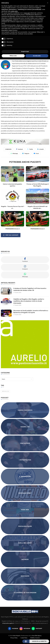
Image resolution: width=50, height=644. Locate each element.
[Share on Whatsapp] (14, 153)
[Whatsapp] (37, 629)
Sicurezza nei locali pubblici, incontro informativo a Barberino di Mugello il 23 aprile (31, 312)
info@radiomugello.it (8, 623)
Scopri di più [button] (25, 51)
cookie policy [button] (14, 11)
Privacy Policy (14, 638)
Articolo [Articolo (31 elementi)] (5, 391)
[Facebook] (13, 629)
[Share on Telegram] (26, 153)
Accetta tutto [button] (37, 56)
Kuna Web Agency (37, 636)
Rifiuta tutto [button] (13, 56)
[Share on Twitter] (30, 149)
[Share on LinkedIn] (41, 149)
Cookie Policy (24, 638)
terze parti (27, 13)
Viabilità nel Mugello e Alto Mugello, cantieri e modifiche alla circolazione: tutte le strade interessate (29, 301)
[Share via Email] (36, 153)
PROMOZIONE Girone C (38, 229)
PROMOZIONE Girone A (13, 229)
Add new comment (11, 235)
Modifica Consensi (35, 638)
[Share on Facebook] (19, 149)
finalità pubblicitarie (7, 20)
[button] (48, 3)
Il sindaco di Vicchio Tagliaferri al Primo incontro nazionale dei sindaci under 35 (30, 289)
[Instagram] (25, 629)
